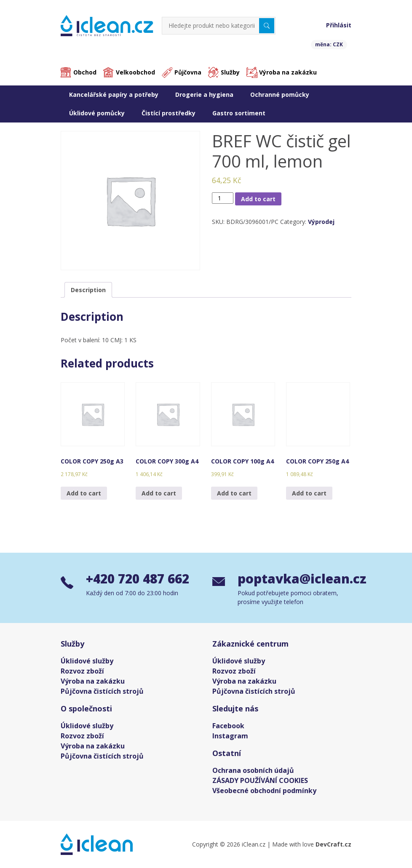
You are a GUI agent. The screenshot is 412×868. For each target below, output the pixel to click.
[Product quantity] (223, 198)
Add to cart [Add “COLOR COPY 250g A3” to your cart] (84, 493)
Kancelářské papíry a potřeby (114, 95)
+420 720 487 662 (140, 579)
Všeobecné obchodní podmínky (264, 791)
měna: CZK (329, 44)
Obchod (85, 73)
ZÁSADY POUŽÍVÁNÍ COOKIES (260, 780)
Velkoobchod (135, 73)
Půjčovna (188, 73)
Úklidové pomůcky (97, 113)
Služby (230, 73)
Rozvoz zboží (82, 671)
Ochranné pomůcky (280, 95)
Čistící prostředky (169, 113)
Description (88, 290)
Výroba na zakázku (288, 73)
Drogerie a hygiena (204, 95)
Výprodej (321, 222)
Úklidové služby (87, 661)
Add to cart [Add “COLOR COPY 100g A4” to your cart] (234, 493)
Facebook (228, 726)
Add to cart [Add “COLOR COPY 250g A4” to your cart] (309, 493)
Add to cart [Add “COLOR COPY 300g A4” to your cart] (159, 493)
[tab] (88, 290)
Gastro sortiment (239, 113)
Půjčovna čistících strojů (102, 691)
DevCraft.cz (333, 844)
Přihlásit (339, 25)
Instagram (230, 736)
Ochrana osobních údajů (253, 770)
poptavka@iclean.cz (294, 579)
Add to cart (258, 199)
